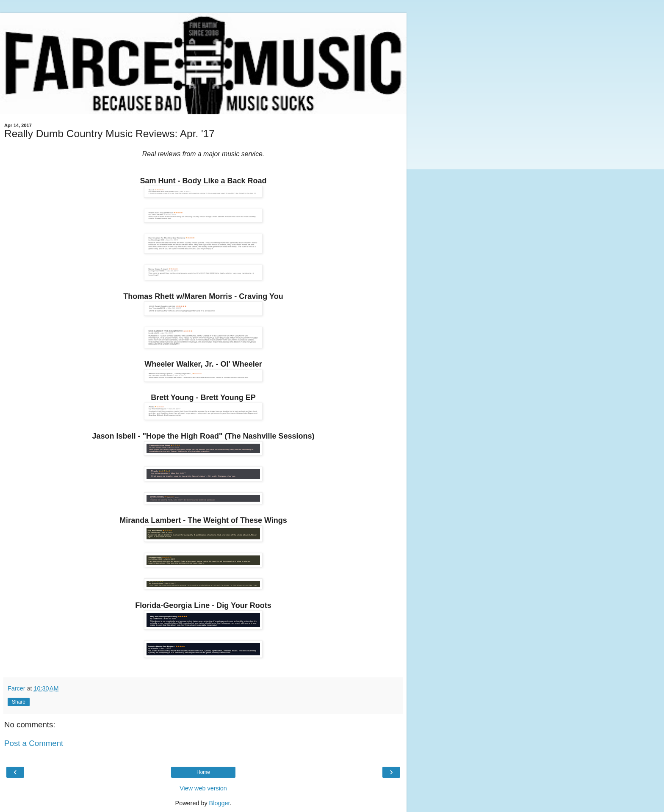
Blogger (220, 803)
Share (19, 702)
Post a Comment (34, 743)
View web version (203, 788)
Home (203, 772)
